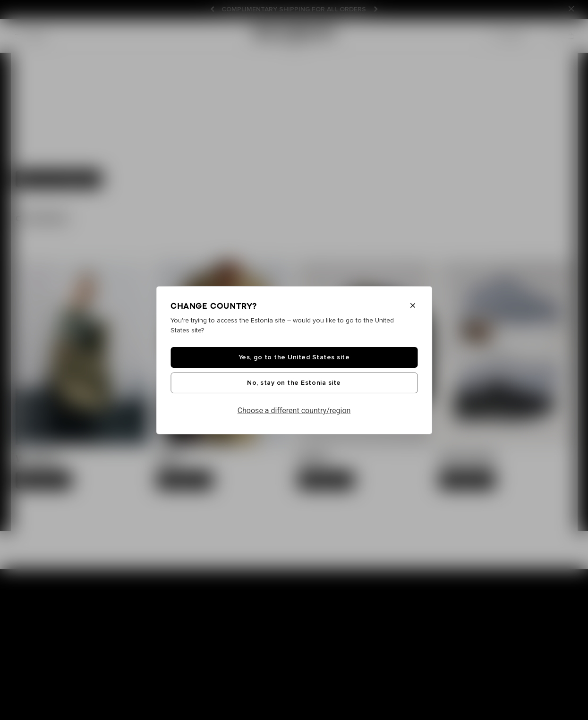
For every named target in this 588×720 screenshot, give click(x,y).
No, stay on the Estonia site (294, 383)
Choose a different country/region (294, 411)
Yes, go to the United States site (294, 357)
